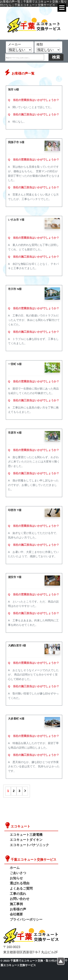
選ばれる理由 (20, 883)
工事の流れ (18, 894)
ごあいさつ (18, 873)
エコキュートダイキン (26, 840)
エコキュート (20, 826)
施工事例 (16, 904)
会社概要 (16, 914)
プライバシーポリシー (26, 920)
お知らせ (16, 878)
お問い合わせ (20, 899)
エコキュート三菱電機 (26, 835)
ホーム (15, 868)
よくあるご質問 (21, 888)
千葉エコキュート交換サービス (34, 860)
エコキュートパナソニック (29, 845)
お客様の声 (18, 909)
